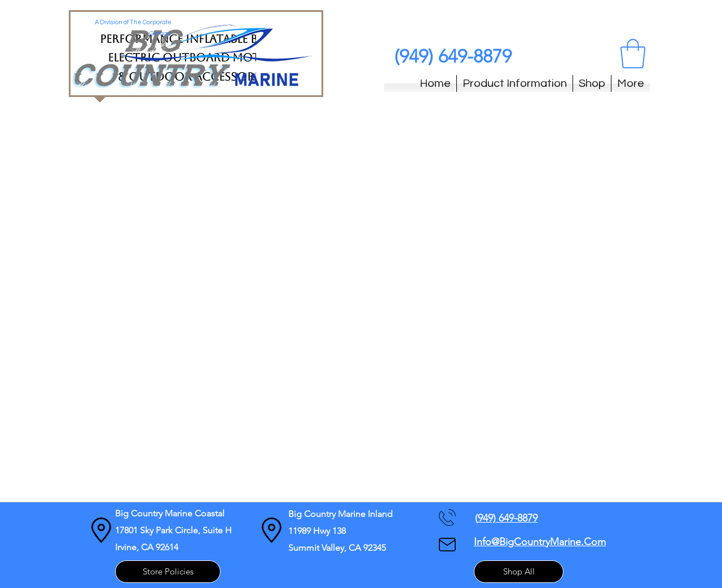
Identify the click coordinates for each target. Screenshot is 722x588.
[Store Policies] (168, 572)
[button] (633, 54)
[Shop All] (519, 572)
